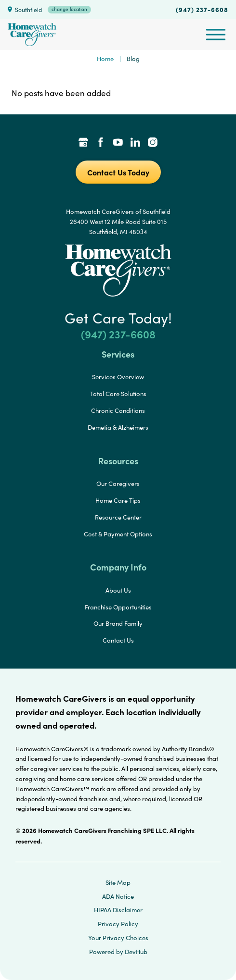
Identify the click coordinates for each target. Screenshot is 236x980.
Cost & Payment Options (118, 534)
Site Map (118, 882)
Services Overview (118, 377)
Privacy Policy (118, 924)
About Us (118, 590)
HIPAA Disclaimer (118, 910)
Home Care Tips (118, 500)
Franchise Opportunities (118, 607)
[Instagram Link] (153, 143)
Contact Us (118, 640)
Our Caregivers (118, 484)
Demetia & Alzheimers (118, 427)
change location (69, 9)
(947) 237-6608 (202, 9)
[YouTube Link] (118, 143)
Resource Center (118, 517)
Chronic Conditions (118, 410)
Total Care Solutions (118, 394)
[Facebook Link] (101, 143)
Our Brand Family (118, 623)
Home (105, 59)
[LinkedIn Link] (135, 143)
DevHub (136, 952)
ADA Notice (118, 896)
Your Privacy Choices (118, 938)
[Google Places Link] (83, 143)
